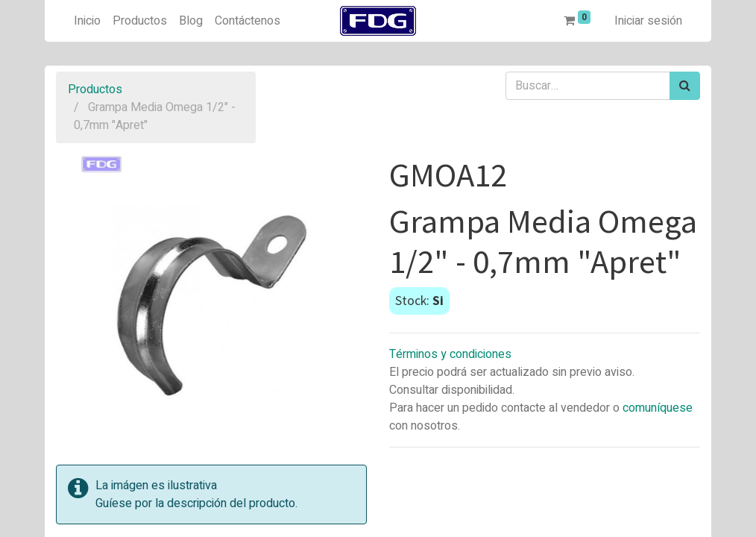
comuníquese (658, 408)
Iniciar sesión (648, 21)
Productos (95, 89)
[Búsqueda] (685, 86)
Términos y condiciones (450, 354)
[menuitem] (87, 21)
